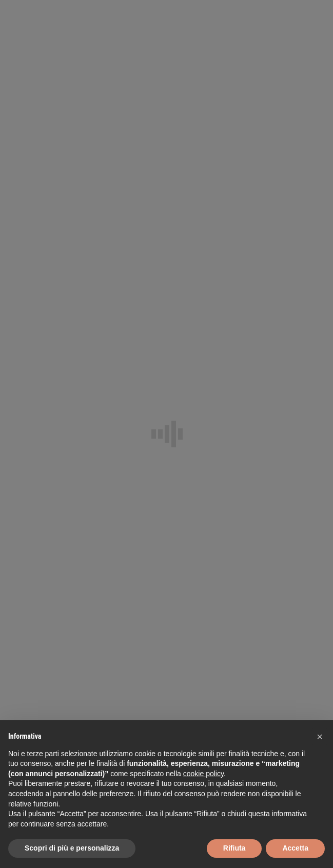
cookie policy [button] (203, 774)
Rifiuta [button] (234, 848)
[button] (320, 737)
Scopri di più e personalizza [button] (72, 848)
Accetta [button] (295, 848)
